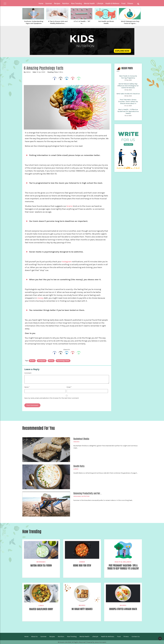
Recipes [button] (57, 3)
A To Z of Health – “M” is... (82, 22)
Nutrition (61, 636)
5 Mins (55, 72)
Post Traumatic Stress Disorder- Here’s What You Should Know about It (128, 101)
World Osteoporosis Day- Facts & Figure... (130, 22)
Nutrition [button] (66, 3)
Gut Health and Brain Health (106, 22)
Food (119, 636)
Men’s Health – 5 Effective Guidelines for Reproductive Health (128, 111)
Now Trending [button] (77, 3)
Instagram (67, 261)
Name (27, 387)
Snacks (76, 442)
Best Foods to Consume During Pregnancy (128, 77)
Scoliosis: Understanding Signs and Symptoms (34, 22)
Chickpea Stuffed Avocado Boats (123, 609)
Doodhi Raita (79, 466)
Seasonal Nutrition (81, 496)
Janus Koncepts (100, 642)
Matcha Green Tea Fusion (41, 565)
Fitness (126, 636)
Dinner (82, 562)
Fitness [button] (130, 3)
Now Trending (72, 636)
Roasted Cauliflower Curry (41, 609)
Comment (28, 373)
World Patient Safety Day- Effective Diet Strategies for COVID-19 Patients (128, 85)
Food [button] (123, 3)
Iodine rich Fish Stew (82, 565)
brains (70, 206)
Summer (44, 636)
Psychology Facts (63, 360)
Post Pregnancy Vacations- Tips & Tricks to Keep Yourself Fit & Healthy (123, 568)
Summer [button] (49, 3)
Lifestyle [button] (100, 3)
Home (41, 3)
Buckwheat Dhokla (81, 439)
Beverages (41, 562)
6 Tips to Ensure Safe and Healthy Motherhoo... (58, 22)
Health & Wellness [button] (112, 3)
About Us (34, 636)
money (40, 298)
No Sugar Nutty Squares (82, 609)
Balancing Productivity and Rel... (88, 493)
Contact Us (136, 636)
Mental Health (84, 636)
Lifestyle (95, 636)
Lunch (76, 469)
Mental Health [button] (89, 3)
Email (69, 387)
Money (51, 360)
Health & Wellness (123, 562)
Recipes (82, 605)
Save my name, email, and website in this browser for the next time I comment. (52, 398)
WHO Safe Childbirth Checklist (128, 93)
